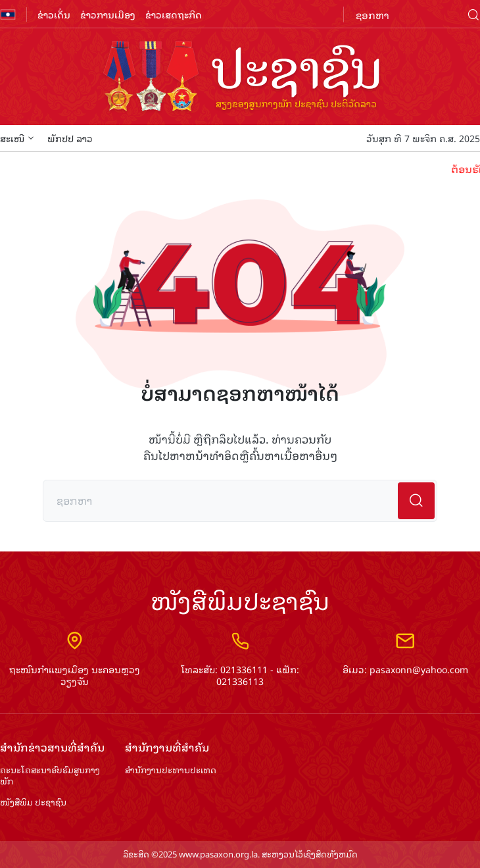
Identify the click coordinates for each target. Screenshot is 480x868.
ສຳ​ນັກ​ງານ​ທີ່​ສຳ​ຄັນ (167, 747)
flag (8, 14)
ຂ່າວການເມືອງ (108, 14)
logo (240, 78)
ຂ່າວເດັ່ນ (54, 14)
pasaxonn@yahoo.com (419, 669)
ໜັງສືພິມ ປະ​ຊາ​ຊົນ (33, 803)
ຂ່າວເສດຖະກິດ (174, 14)
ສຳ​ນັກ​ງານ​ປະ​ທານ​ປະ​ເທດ (171, 770)
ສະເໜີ (17, 138)
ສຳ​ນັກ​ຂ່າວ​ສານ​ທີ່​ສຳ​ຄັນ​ (52, 747)
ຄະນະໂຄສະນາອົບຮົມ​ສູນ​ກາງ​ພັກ (50, 776)
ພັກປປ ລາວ (70, 138)
